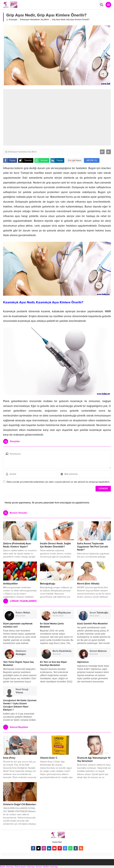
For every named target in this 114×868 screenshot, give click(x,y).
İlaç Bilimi (45, 20)
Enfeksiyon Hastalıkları (30, 20)
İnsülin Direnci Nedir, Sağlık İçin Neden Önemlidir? (55, 545)
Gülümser (21, 653)
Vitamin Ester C (49, 758)
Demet (98, 651)
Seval (99, 613)
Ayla (62, 613)
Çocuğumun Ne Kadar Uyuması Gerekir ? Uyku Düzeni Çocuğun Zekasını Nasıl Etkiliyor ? (20, 705)
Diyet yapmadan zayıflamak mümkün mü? (18, 625)
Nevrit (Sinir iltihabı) (88, 584)
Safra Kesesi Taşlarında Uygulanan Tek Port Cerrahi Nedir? (93, 547)
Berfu (62, 651)
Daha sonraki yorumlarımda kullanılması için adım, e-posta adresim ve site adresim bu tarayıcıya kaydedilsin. (58, 482)
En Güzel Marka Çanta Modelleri (52, 625)
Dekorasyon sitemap (24, 867)
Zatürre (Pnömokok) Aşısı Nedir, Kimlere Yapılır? (17, 545)
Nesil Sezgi (22, 691)
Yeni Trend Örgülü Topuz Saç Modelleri (18, 664)
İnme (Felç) (9, 758)
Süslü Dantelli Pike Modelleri (92, 624)
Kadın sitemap (7, 867)
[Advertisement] (62, 117)
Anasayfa (12, 20)
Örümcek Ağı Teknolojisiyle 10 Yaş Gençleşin (94, 759)
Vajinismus (83, 662)
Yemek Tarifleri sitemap (47, 867)
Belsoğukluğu (48, 584)
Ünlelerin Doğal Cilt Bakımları (20, 804)
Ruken (23, 613)
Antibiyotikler (11, 584)
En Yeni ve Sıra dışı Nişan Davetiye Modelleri (53, 664)
